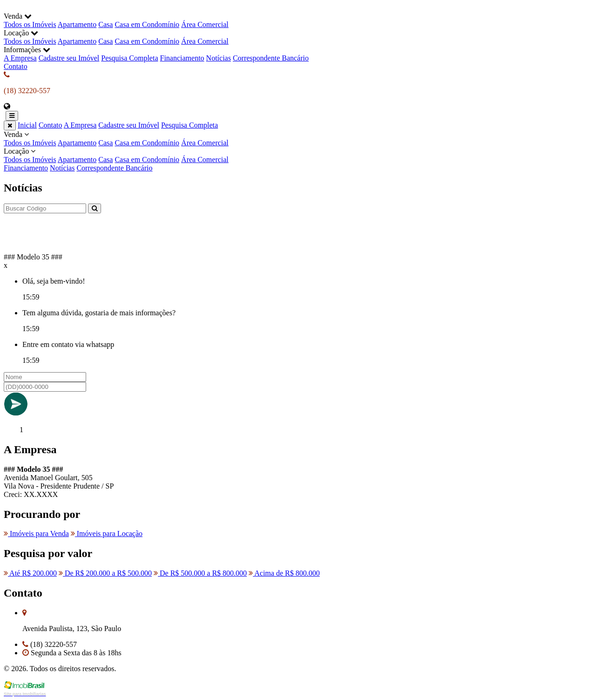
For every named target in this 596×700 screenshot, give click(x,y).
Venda (298, 139)
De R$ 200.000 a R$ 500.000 (105, 573)
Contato (16, 66)
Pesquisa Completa (129, 58)
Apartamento (77, 24)
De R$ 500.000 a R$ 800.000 (200, 573)
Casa (105, 24)
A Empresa (20, 58)
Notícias (219, 58)
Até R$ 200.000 (30, 573)
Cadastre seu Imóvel (69, 58)
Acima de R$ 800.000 (284, 573)
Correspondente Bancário (271, 58)
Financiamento (182, 58)
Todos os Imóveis (30, 24)
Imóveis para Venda (36, 533)
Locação (298, 156)
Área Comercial (205, 24)
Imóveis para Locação (107, 533)
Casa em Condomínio (147, 24)
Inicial (27, 125)
